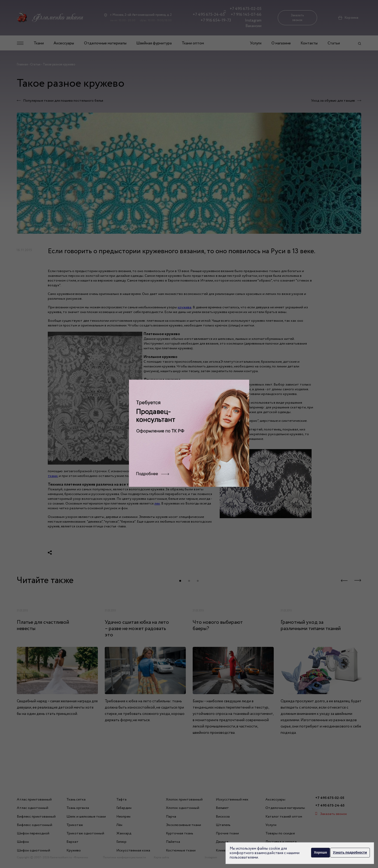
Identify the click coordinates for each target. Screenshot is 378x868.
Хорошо (319, 853)
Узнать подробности (350, 853)
